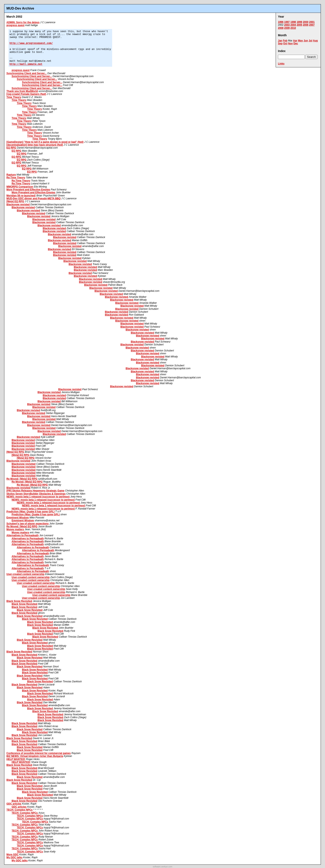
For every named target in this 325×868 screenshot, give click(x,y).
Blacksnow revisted (18, 205)
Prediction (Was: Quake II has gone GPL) (30, 512)
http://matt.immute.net (26, 64)
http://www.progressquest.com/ (31, 43)
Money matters (15, 529)
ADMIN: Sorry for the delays (23, 22)
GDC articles (14, 804)
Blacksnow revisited (18, 461)
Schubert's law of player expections (28, 524)
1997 (287, 22)
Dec (296, 44)
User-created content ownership (25, 574)
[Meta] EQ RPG (15, 201)
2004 (293, 25)
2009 (287, 28)
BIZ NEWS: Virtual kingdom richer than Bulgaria (35, 756)
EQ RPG (11, 148)
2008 (281, 28)
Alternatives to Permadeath (22, 535)
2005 (299, 25)
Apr (295, 41)
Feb (285, 41)
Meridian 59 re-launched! (21, 196)
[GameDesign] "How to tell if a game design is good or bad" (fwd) (45, 142)
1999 (299, 22)
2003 (287, 25)
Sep (280, 44)
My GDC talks (14, 857)
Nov (290, 44)
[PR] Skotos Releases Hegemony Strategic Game (35, 491)
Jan (280, 41)
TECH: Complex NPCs (19, 810)
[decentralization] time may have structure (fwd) (35, 145)
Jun (306, 41)
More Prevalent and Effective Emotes (28, 190)
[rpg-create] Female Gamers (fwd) (26, 94)
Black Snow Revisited (19, 601)
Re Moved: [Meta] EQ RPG (22, 479)
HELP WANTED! (16, 759)
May (300, 41)
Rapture (11, 175)
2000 (306, 22)
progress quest (15, 25)
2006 (306, 25)
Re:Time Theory (16, 178)
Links (281, 64)
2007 (312, 25)
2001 (312, 22)
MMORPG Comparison (20, 187)
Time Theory (14, 97)
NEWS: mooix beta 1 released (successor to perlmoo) (38, 497)
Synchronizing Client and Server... (27, 73)
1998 (293, 22)
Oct (285, 44)
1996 (281, 22)
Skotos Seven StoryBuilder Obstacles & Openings (36, 494)
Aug (315, 41)
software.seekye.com (162, 867)
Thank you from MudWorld (22, 91)
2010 (293, 28)
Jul (310, 41)
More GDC (13, 855)
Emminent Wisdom (18, 518)
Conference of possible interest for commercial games (39, 753)
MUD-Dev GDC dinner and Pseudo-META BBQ (33, 199)
